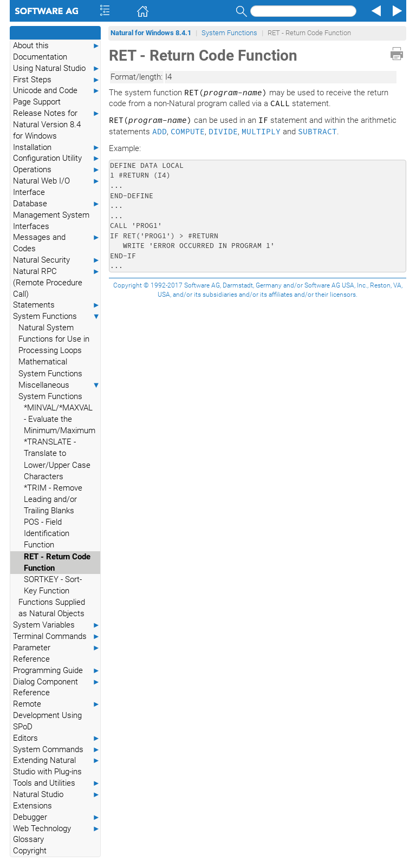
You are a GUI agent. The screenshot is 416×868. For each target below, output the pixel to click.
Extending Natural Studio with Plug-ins (57, 766)
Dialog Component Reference (57, 687)
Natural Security (57, 260)
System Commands (57, 750)
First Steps (57, 80)
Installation (57, 148)
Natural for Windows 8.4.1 (151, 33)
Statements (57, 305)
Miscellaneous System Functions (59, 390)
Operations (57, 170)
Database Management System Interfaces (57, 215)
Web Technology (57, 829)
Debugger (57, 817)
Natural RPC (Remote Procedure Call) (57, 282)
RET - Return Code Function (57, 562)
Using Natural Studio (57, 68)
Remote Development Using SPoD (57, 715)
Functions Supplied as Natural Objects (52, 608)
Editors (57, 738)
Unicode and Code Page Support (57, 96)
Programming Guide (57, 671)
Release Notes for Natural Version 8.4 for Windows (57, 124)
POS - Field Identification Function (47, 533)
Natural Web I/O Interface (57, 186)
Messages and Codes (57, 243)
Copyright (30, 851)
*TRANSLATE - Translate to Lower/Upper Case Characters (57, 459)
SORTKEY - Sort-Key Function (53, 585)
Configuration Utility (57, 158)
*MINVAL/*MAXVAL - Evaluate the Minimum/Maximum (60, 419)
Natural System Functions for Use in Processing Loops (54, 339)
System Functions (57, 316)
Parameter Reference (57, 653)
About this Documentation (57, 51)
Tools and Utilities (57, 783)
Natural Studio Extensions (57, 800)
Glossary (28, 839)
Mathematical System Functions (50, 367)
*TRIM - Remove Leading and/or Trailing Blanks (53, 499)
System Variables (57, 625)
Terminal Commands (57, 637)
